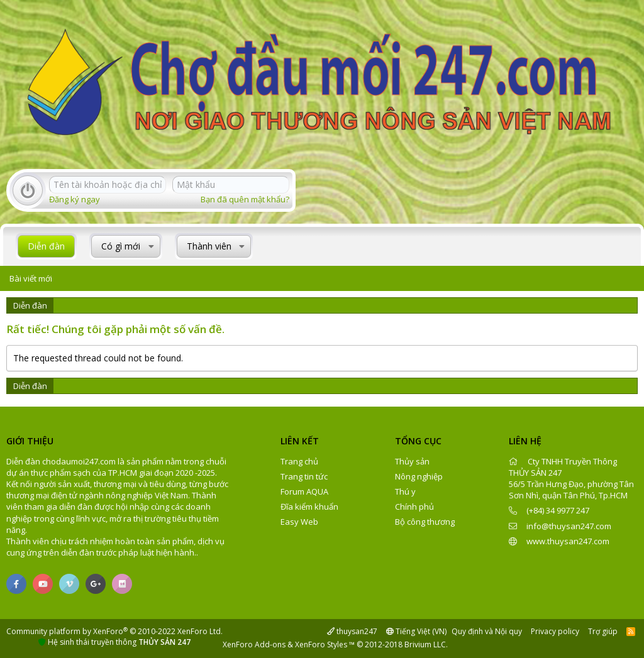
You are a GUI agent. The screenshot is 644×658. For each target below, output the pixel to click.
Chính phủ (414, 507)
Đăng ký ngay (75, 199)
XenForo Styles (321, 644)
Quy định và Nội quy (487, 631)
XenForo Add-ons (254, 644)
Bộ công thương (425, 522)
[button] (151, 246)
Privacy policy (555, 631)
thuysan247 (352, 631)
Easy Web (299, 522)
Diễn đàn (46, 246)
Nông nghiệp (419, 476)
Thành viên (209, 246)
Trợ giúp (603, 631)
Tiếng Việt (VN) (416, 631)
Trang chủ (299, 461)
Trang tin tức (304, 476)
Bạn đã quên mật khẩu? (245, 199)
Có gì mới (121, 246)
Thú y (405, 491)
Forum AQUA (304, 491)
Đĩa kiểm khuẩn (309, 507)
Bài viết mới (31, 278)
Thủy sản (412, 461)
